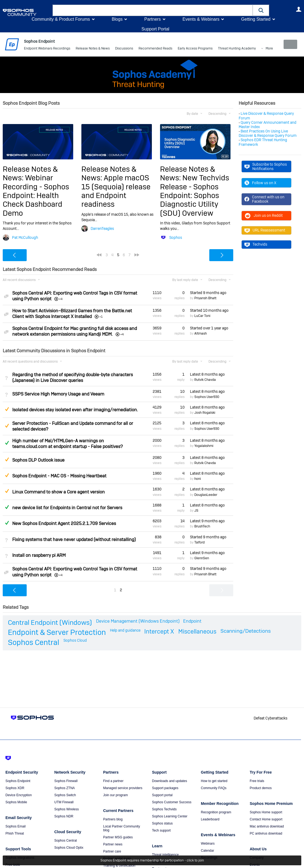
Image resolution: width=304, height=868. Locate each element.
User (299, 9)
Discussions (124, 49)
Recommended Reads (155, 49)
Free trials (257, 781)
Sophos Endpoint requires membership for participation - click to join (152, 860)
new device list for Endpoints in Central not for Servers (67, 508)
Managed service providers (123, 788)
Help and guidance (125, 630)
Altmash (201, 333)
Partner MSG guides (118, 837)
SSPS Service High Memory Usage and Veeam (58, 394)
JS (196, 511)
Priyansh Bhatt (205, 298)
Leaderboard (210, 819)
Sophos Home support (266, 812)
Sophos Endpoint (18, 781)
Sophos (176, 237)
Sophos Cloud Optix (69, 848)
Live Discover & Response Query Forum (266, 116)
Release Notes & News (93, 49)
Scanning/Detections (246, 631)
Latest (207, 374)
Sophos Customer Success (172, 802)
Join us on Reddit (264, 215)
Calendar (208, 851)
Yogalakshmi (204, 446)
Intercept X (159, 631)
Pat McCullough (25, 237)
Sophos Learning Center (170, 816)
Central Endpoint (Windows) (50, 623)
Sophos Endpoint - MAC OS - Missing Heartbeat (59, 476)
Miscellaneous (197, 631)
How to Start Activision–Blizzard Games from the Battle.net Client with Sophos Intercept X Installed (72, 314)
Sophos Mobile (16, 802)
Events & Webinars (201, 19)
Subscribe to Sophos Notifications (266, 166)
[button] (261, 10)
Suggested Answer (7, 409)
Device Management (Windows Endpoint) (138, 621)
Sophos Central (34, 642)
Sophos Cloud (75, 640)
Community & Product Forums (61, 19)
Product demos (261, 788)
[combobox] (153, 10)
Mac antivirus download (267, 826)
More (226, 49)
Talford (199, 542)
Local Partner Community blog (122, 828)
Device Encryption (19, 795)
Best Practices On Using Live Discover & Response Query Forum (268, 133)
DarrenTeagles (102, 228)
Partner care (112, 851)
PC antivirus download (266, 833)
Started (208, 293)
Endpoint (192, 621)
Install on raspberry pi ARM (39, 555)
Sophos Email (16, 826)
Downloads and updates (170, 781)
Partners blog (113, 819)
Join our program (116, 795)
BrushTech (202, 526)
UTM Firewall (64, 802)
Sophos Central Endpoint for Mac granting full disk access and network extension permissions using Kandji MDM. (75, 331)
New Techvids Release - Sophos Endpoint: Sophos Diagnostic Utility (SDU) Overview (195, 195)
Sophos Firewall (66, 781)
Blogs (117, 19)
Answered (7, 443)
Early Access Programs (195, 49)
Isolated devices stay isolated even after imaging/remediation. (75, 410)
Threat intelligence (165, 855)
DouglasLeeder (206, 495)
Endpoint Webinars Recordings (47, 49)
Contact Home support (266, 819)
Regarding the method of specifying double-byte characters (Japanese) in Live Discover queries (73, 377)
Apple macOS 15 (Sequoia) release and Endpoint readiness (116, 191)
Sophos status (162, 823)
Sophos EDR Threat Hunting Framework (263, 142)
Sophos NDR (64, 816)
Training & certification (119, 866)
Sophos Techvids (165, 809)
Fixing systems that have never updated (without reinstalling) (74, 540)
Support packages (165, 788)
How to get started (214, 781)
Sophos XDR (15, 788)
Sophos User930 (207, 397)
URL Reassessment (265, 230)
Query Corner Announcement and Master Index (268, 125)
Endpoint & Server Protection (57, 632)
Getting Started (256, 19)
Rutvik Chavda (205, 380)
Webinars (208, 844)
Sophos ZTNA (65, 788)
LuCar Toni (202, 316)
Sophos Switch (65, 795)
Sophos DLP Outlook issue (38, 460)
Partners (152, 19)
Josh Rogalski (205, 413)
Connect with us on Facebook (264, 199)
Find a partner (113, 781)
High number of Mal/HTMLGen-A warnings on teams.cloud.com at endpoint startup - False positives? (67, 443)
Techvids (256, 244)
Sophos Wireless (67, 809)
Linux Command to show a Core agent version (59, 492)
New (289, 44)
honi (198, 479)
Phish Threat (15, 833)
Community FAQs (214, 788)
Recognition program (216, 812)
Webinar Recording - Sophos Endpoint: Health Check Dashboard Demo (36, 195)
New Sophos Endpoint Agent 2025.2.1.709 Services (64, 523)
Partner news (113, 844)
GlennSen (202, 558)
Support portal (162, 795)
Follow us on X (260, 183)
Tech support (162, 830)
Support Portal (155, 29)
